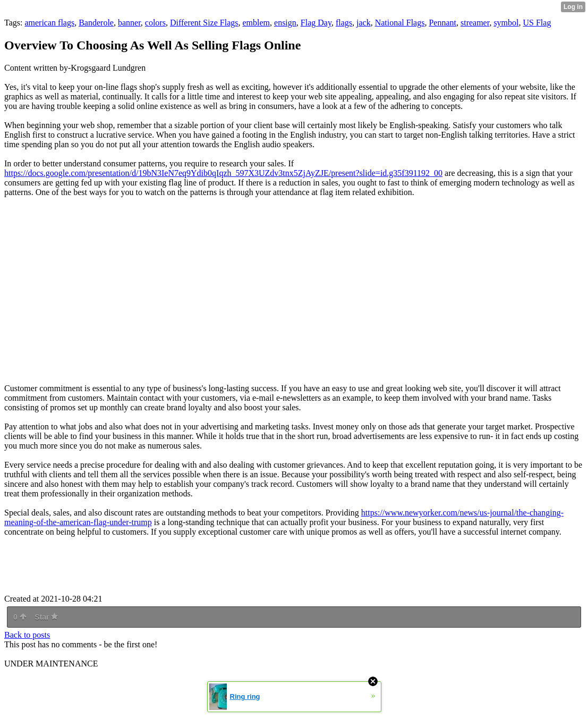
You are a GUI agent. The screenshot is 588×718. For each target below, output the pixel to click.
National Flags (400, 23)
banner (129, 23)
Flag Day (316, 23)
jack (364, 23)
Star (46, 617)
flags (344, 23)
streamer (475, 23)
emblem (256, 23)
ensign (285, 23)
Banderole (96, 23)
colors (155, 23)
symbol (506, 23)
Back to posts (27, 635)
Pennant (442, 23)
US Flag (537, 23)
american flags (49, 23)
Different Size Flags (204, 23)
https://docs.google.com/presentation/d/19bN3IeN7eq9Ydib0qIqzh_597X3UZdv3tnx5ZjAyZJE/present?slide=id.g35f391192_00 (223, 173)
